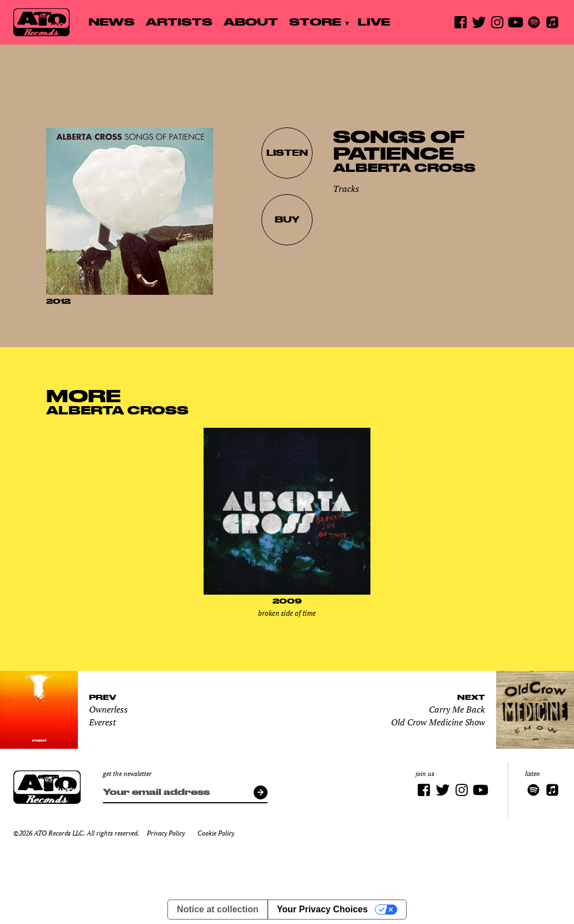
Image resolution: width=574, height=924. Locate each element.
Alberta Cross (404, 167)
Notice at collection (218, 909)
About (251, 22)
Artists (179, 22)
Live (374, 22)
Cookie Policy (216, 833)
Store (315, 22)
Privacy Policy (166, 833)
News (112, 22)
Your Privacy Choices (322, 909)
